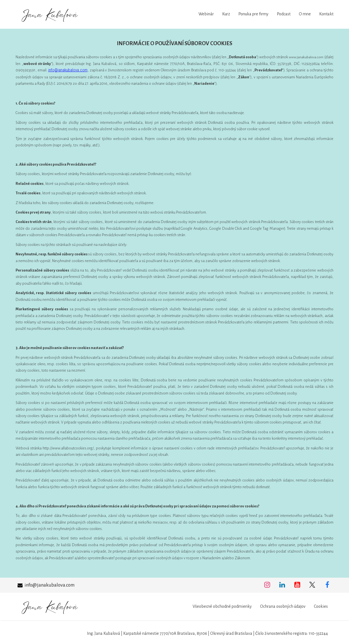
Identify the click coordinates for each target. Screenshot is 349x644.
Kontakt (326, 14)
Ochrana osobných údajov (283, 606)
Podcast (284, 14)
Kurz (226, 14)
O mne (305, 14)
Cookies (321, 606)
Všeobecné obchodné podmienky (222, 606)
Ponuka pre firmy (253, 14)
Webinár (206, 14)
